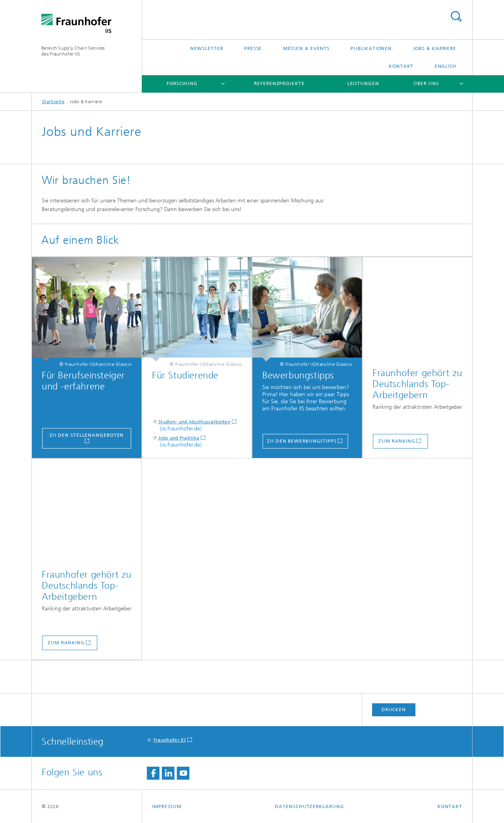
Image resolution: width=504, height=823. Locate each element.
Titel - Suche (456, 16)
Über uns (426, 83)
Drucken (394, 710)
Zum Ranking (397, 441)
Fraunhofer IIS (170, 740)
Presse (253, 48)
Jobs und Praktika (179, 438)
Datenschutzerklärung (309, 806)
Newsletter (207, 48)
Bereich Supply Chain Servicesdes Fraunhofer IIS (73, 51)
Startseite (53, 102)
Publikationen (371, 48)
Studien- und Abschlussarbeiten (194, 422)
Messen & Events (307, 48)
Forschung (182, 83)
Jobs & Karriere (435, 48)
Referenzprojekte (279, 83)
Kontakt (401, 66)
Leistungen (363, 83)
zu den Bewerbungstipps (302, 441)
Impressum (167, 806)
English (446, 66)
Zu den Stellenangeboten (87, 435)
